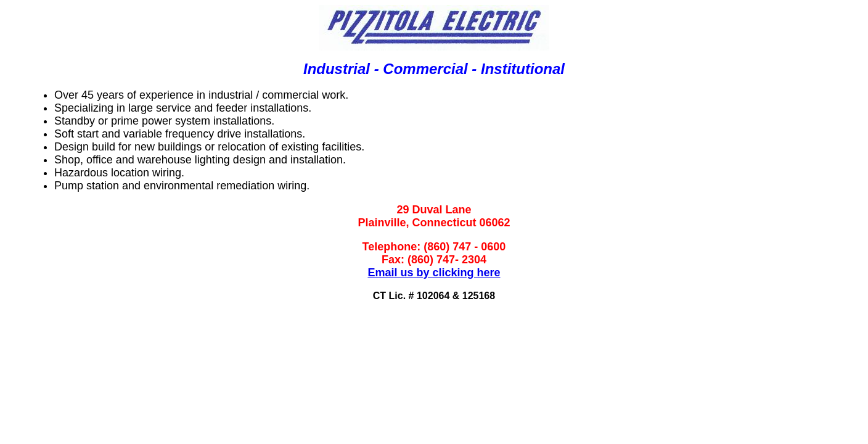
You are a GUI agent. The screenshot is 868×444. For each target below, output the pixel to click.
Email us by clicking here (434, 273)
